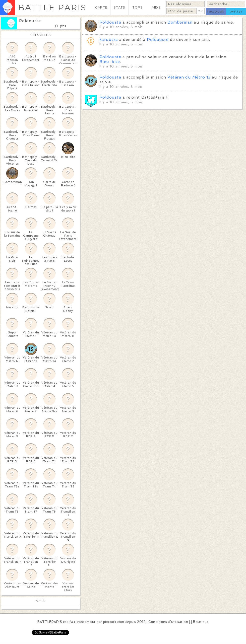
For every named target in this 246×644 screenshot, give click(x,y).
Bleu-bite (110, 62)
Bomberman (180, 22)
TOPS (138, 7)
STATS (119, 7)
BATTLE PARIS (52, 7)
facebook (216, 11)
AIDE (156, 7)
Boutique (201, 622)
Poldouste (30, 21)
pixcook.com (114, 622)
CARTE (101, 7)
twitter (236, 11)
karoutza (109, 40)
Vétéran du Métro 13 (189, 77)
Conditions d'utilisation (168, 622)
